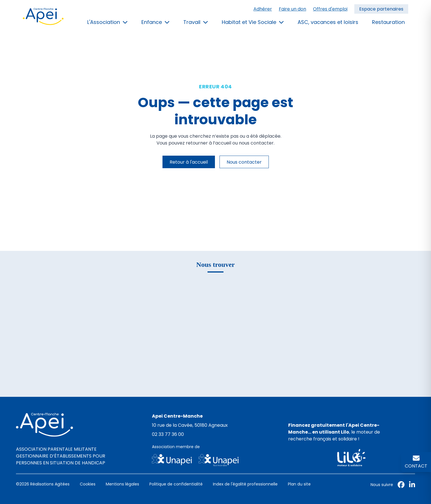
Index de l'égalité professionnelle (245, 484)
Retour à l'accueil (189, 162)
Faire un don (292, 9)
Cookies (88, 484)
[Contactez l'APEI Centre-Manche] (416, 462)
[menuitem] (331, 9)
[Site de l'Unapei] (215, 460)
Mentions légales (122, 484)
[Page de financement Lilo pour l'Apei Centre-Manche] (352, 458)
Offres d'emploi (330, 9)
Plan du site (299, 484)
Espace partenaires (381, 9)
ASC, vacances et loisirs (328, 22)
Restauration (388, 22)
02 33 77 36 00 (168, 434)
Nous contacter (244, 162)
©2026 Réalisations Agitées (43, 484)
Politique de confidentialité (176, 484)
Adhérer (263, 9)
